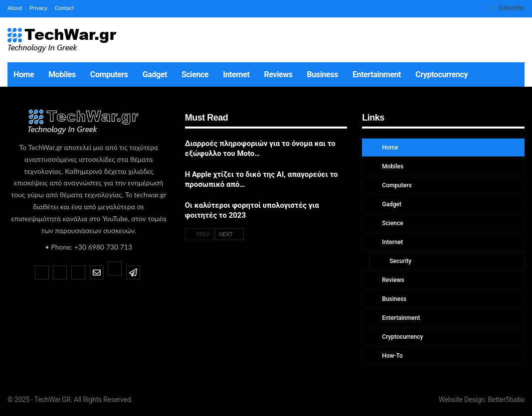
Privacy (38, 8)
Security (400, 261)
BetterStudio (506, 400)
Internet (236, 74)
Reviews (278, 74)
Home (24, 74)
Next (229, 234)
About (15, 8)
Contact (64, 8)
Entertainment (377, 74)
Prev (199, 234)
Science (195, 74)
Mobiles (62, 74)
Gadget (155, 74)
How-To (392, 356)
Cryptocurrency (442, 74)
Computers (109, 74)
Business (323, 74)
